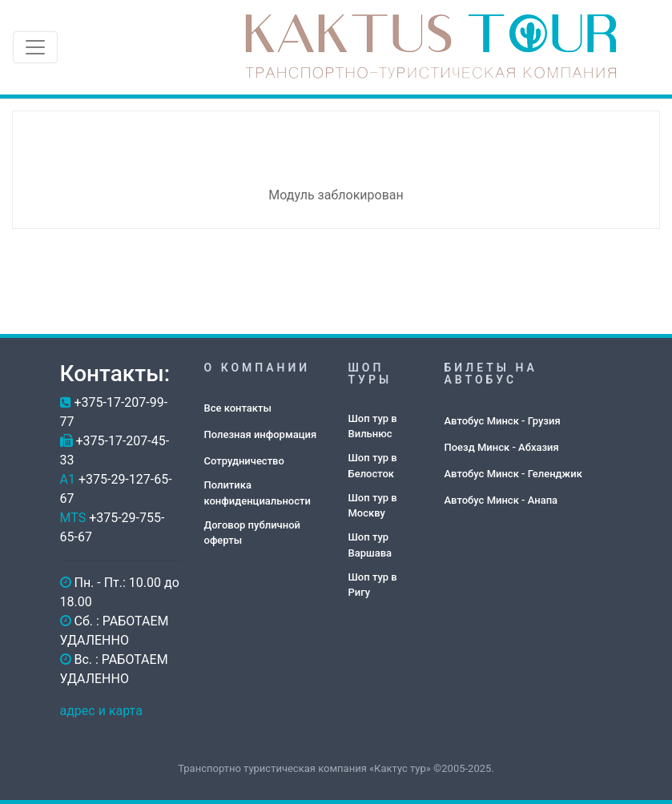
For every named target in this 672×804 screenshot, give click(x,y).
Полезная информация (261, 434)
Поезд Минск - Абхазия (502, 447)
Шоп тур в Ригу (373, 585)
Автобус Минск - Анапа (501, 500)
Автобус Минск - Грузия (503, 421)
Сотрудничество (244, 461)
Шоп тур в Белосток (373, 466)
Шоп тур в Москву (373, 506)
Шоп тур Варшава (370, 545)
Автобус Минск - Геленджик (513, 474)
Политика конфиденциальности (258, 493)
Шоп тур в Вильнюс (373, 426)
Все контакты (238, 408)
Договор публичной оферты (252, 533)
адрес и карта (101, 711)
